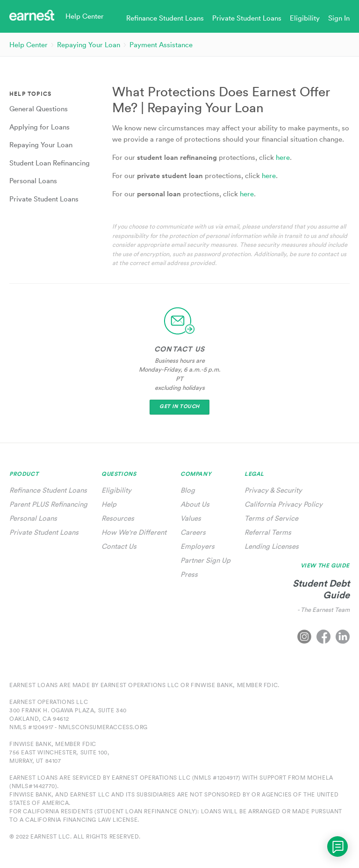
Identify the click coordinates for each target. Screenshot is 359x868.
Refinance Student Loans (48, 490)
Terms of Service (271, 518)
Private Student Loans (44, 532)
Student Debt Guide (321, 589)
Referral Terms (268, 532)
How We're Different (134, 532)
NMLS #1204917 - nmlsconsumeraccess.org (79, 727)
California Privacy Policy (284, 504)
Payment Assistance (161, 45)
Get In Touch (179, 406)
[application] (337, 846)
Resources (118, 518)
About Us (195, 504)
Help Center (29, 45)
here (283, 157)
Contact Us (119, 546)
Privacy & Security (273, 490)
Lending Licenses (272, 546)
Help (109, 504)
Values (191, 518)
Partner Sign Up (205, 560)
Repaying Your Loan (89, 45)
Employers (197, 546)
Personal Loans (33, 518)
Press (189, 574)
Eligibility (116, 490)
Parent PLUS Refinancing (48, 504)
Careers (193, 532)
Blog (188, 490)
